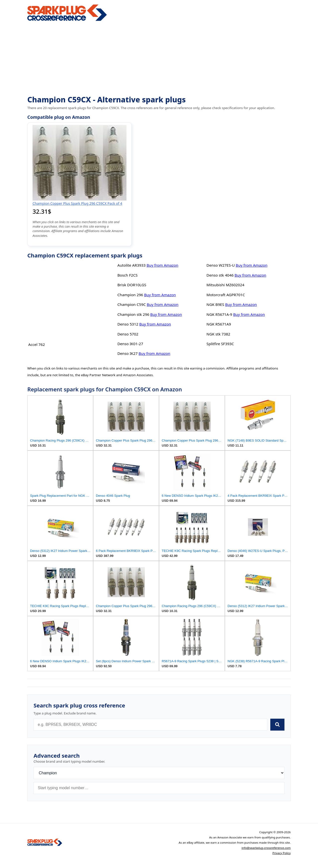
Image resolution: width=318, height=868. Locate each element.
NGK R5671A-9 (219, 314)
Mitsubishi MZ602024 (225, 285)
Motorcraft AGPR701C (226, 295)
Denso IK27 (127, 353)
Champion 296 (130, 295)
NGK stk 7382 (218, 334)
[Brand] (159, 773)
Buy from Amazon (162, 265)
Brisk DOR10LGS (132, 285)
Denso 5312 (128, 324)
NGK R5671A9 (219, 324)
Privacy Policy (281, 853)
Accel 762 (37, 344)
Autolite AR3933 (131, 265)
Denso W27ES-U (221, 265)
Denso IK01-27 (130, 344)
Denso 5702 (128, 334)
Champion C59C (131, 304)
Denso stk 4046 (220, 275)
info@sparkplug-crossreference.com (266, 848)
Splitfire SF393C (220, 344)
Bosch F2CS (127, 275)
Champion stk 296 (133, 314)
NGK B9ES (215, 304)
